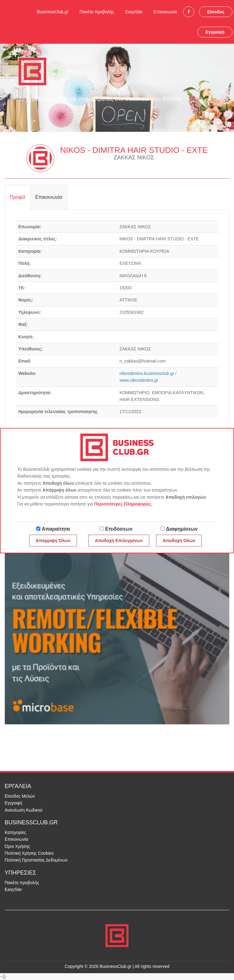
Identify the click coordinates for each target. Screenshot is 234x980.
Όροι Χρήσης (17, 846)
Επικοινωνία (165, 12)
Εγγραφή (215, 32)
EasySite (134, 12)
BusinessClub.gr (52, 12)
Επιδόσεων (119, 529)
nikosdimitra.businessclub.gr (147, 373)
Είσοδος (216, 12)
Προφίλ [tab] (18, 197)
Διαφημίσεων (182, 529)
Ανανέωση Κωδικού (24, 810)
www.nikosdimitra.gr (139, 380)
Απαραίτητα (56, 529)
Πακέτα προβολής (97, 12)
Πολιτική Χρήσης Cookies (29, 853)
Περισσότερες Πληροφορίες (123, 504)
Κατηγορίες (15, 832)
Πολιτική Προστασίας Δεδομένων (36, 860)
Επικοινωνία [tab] (49, 197)
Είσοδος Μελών (20, 796)
